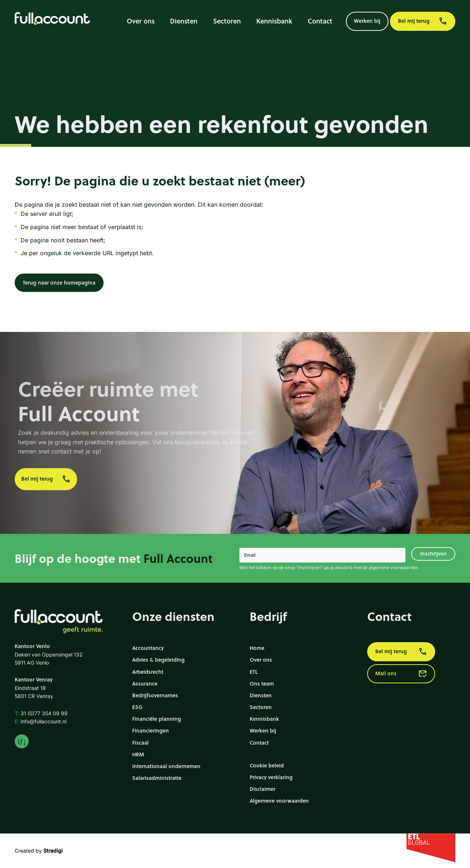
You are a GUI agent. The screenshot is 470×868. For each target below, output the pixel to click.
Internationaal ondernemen (166, 766)
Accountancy (148, 648)
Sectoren (227, 21)
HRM (138, 754)
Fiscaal (140, 743)
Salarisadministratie (157, 778)
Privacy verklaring (271, 777)
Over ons (141, 21)
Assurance (145, 683)
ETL (254, 672)
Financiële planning (157, 719)
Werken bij (367, 21)
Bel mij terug (423, 21)
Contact (320, 21)
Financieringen (151, 730)
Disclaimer (263, 789)
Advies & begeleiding (158, 660)
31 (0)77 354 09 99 (41, 713)
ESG (137, 707)
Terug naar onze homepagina (59, 283)
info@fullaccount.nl (41, 721)
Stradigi (53, 851)
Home (257, 648)
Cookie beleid (267, 765)
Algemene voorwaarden (279, 801)
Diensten (184, 21)
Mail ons (401, 674)
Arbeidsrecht (148, 672)
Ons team (262, 683)
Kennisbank (274, 21)
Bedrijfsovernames (155, 695)
